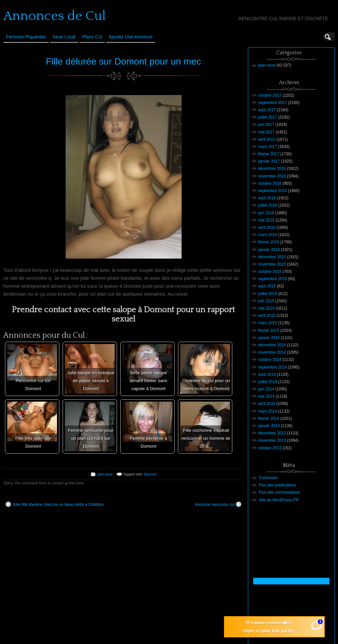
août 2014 (267, 374)
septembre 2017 (273, 103)
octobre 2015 (270, 272)
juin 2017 (266, 124)
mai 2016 (266, 220)
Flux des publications (277, 485)
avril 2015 (267, 316)
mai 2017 (266, 132)
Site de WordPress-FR (279, 500)
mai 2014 (266, 396)
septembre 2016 (273, 191)
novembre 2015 (272, 264)
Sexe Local (64, 37)
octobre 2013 (270, 448)
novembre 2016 (272, 176)
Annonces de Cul (55, 16)
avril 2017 (267, 139)
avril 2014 (267, 404)
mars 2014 (268, 411)
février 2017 (269, 154)
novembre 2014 (272, 352)
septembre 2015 (273, 279)
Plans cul (92, 37)
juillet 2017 (268, 117)
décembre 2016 (272, 169)
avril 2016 (267, 227)
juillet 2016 (268, 205)
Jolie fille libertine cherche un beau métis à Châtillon (55, 504)
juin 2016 (266, 213)
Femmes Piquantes (26, 37)
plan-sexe (105, 474)
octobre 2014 (270, 360)
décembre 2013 (272, 433)
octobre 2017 (270, 95)
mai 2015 (266, 308)
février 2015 (269, 330)
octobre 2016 (270, 183)
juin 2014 (266, 389)
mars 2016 (268, 235)
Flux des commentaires (279, 492)
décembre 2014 (272, 345)
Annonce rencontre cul (218, 504)
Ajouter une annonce (131, 37)
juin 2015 (266, 301)
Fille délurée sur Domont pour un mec (123, 61)
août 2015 (267, 286)
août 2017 (267, 110)
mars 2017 (268, 147)
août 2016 (267, 198)
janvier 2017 (269, 161)
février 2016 (269, 242)
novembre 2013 (272, 440)
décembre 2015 (272, 257)
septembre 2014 (273, 367)
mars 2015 (268, 323)
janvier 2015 (269, 338)
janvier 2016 (269, 250)
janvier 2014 (269, 426)
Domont (150, 474)
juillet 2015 (268, 294)
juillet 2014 (268, 382)
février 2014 (269, 419)
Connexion (268, 478)
